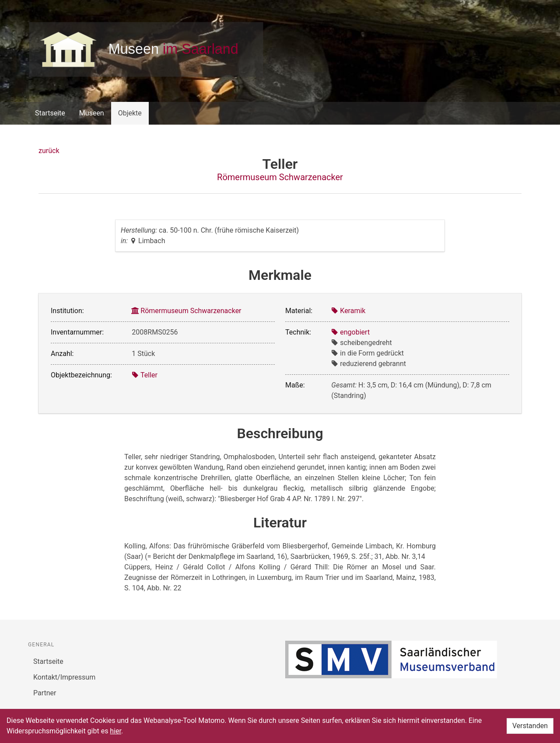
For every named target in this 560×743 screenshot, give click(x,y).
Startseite (50, 113)
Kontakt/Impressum (64, 677)
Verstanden (530, 726)
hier (115, 731)
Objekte (130, 113)
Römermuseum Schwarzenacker (280, 177)
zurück (49, 151)
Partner (45, 693)
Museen (92, 113)
